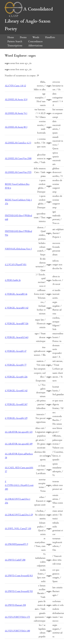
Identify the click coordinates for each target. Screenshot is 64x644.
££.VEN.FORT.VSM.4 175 (17, 617)
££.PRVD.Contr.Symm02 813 (19, 576)
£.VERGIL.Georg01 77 (16, 365)
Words (36, 37)
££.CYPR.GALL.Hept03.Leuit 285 (19, 485)
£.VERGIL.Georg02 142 (16, 391)
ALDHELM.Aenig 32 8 (16, 100)
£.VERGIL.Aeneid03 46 (16, 294)
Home (11, 37)
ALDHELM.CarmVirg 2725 (18, 172)
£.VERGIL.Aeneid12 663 (17, 337)
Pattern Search (15, 41)
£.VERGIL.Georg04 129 (16, 418)
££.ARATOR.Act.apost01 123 (19, 432)
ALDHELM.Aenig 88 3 (16, 127)
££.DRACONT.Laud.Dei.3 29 (19, 515)
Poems (23, 37)
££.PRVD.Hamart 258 (15, 605)
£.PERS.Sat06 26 (13, 280)
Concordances (35, 41)
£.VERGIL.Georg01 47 (16, 351)
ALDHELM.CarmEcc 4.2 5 (18, 143)
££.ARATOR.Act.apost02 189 (19, 444)
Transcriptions (15, 46)
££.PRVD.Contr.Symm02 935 (19, 591)
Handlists (50, 37)
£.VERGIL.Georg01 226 (16, 377)
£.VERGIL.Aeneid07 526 (17, 324)
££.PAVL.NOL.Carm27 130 (18, 529)
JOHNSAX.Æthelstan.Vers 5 (18, 249)
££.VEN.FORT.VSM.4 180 (17, 631)
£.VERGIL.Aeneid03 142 (17, 308)
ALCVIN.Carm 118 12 (15, 86)
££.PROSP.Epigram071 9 (16, 544)
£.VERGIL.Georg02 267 (16, 404)
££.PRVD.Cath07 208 (15, 560)
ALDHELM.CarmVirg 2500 (18, 159)
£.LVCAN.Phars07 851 (16, 265)
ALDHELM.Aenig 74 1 (16, 113)
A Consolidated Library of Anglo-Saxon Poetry (29, 19)
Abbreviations (35, 46)
